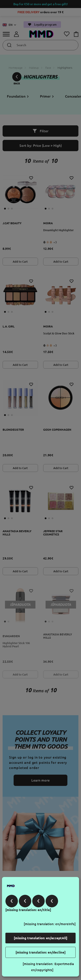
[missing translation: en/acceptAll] (41, 938)
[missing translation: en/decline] (41, 952)
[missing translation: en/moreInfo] (50, 924)
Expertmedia (64, 964)
